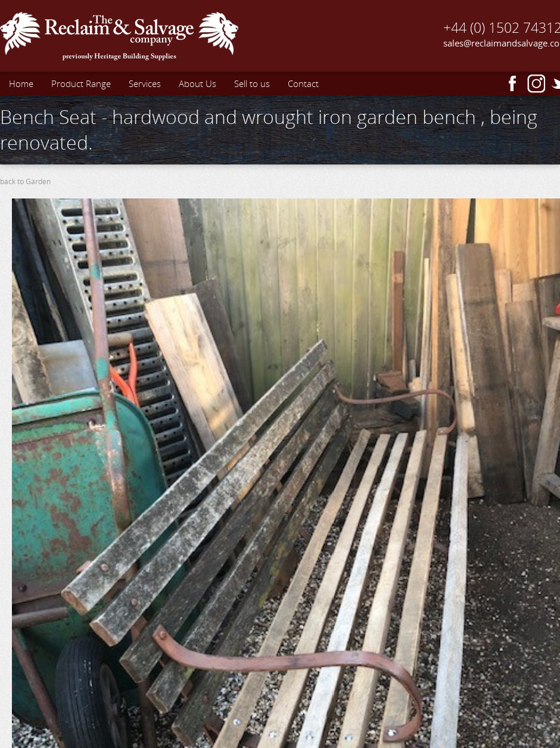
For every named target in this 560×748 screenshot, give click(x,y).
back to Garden (25, 181)
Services (145, 83)
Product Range (81, 83)
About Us (197, 83)
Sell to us (252, 83)
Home (21, 83)
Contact (303, 83)
